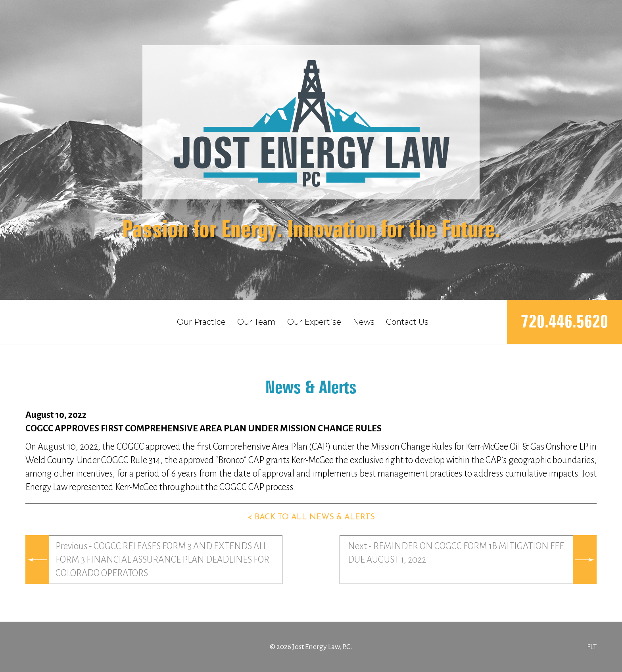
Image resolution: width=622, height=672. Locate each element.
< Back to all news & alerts (311, 517)
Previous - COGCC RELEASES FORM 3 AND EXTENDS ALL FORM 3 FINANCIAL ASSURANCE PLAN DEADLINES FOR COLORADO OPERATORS (162, 560)
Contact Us (407, 322)
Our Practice (201, 322)
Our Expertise (314, 322)
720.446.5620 (564, 321)
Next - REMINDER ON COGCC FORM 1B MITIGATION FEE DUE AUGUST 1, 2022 (456, 553)
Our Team (256, 322)
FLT (592, 647)
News (364, 322)
